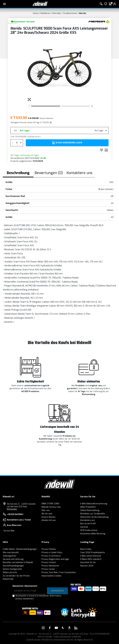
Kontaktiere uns (88, 520)
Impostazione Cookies (51, 576)
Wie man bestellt (11, 553)
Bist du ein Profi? (88, 524)
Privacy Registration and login (55, 559)
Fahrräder (57, 13)
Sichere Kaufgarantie (12, 569)
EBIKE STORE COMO (50, 504)
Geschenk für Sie (88, 562)
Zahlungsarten (10, 556)
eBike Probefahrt (88, 507)
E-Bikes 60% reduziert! (91, 559)
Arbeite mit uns (49, 520)
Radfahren (45, 13)
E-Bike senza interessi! (91, 556)
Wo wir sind (47, 514)
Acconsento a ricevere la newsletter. (38, 597)
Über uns (46, 510)
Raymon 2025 (87, 566)
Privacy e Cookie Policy (52, 553)
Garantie (84, 527)
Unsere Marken (48, 517)
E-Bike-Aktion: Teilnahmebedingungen (20, 549)
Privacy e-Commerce (51, 556)
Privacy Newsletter (50, 566)
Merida (83, 13)
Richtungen (12, 509)
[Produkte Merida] (99, 21)
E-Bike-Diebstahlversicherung (94, 504)
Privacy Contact (49, 562)
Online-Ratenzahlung (90, 510)
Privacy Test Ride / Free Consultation (59, 572)
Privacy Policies (49, 549)
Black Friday (86, 549)
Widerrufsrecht (10, 572)
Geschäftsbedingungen (13, 566)
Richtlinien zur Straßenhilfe (93, 514)
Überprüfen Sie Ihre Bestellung (94, 517)
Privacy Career (48, 569)
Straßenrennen (70, 13)
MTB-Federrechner (89, 530)
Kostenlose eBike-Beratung (93, 534)
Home (36, 13)
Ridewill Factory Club (51, 507)
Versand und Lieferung (13, 559)
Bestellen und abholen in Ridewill (18, 562)
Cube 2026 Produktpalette (93, 553)
